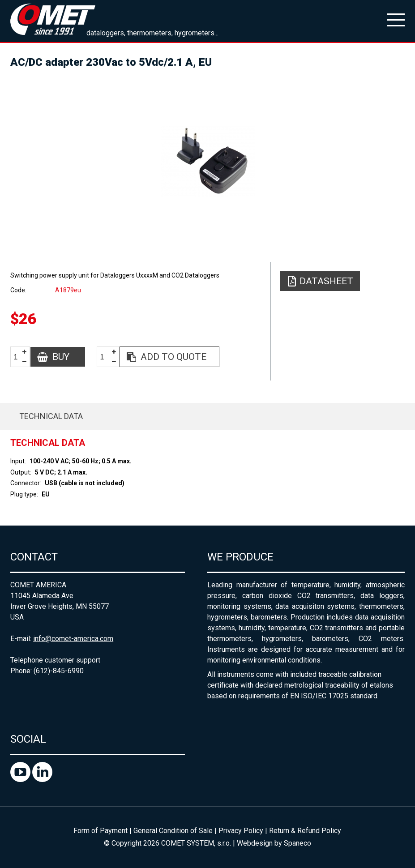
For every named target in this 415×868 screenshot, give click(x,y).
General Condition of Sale (173, 831)
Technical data (51, 416)
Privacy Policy (241, 831)
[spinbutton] (19, 357)
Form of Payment (101, 831)
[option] (207, 161)
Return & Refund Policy (305, 831)
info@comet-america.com (73, 639)
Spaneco (297, 843)
